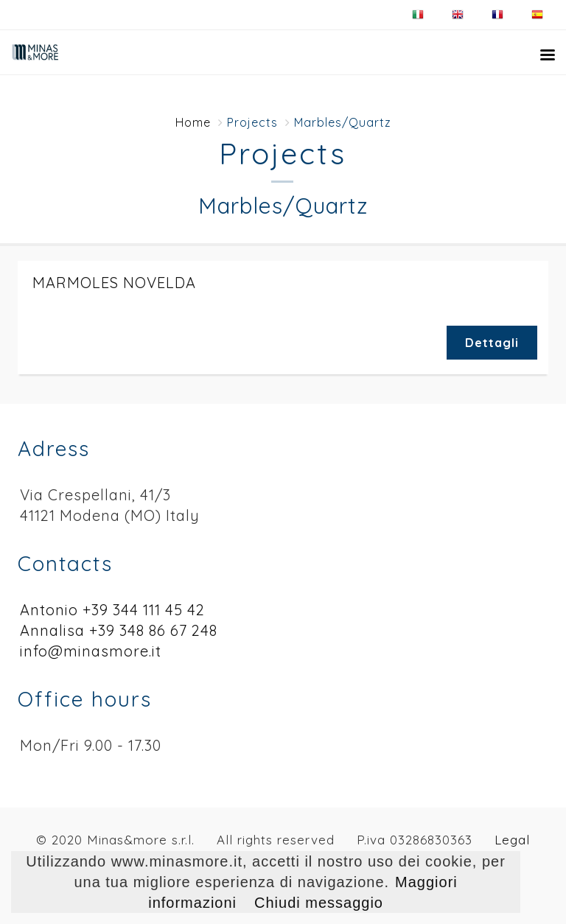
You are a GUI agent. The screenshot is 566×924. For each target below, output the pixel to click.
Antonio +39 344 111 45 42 (112, 610)
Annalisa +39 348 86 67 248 (119, 630)
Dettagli (492, 343)
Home (193, 122)
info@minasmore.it (91, 651)
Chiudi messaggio (319, 903)
